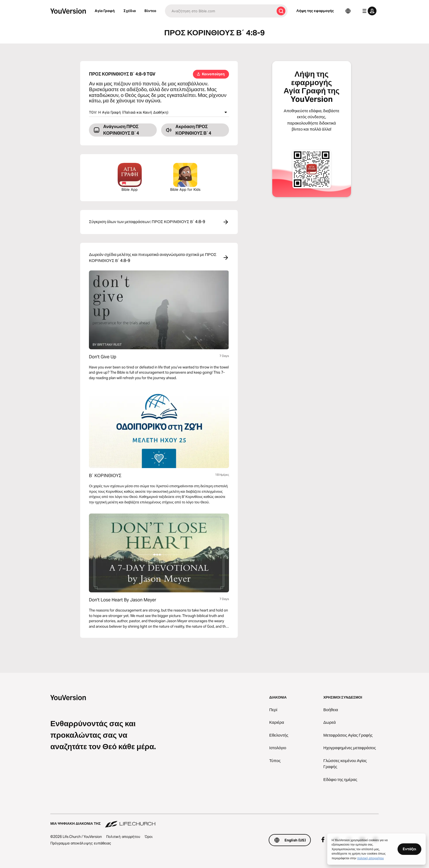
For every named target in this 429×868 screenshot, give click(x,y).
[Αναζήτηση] (220, 11)
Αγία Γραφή (105, 11)
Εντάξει (409, 849)
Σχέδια (130, 11)
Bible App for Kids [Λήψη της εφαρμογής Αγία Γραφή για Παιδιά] (185, 177)
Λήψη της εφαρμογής (315, 11)
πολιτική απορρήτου (370, 858)
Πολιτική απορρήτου (123, 837)
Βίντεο (150, 11)
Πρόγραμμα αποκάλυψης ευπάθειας (81, 843)
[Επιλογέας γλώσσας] (348, 11)
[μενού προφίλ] (368, 11)
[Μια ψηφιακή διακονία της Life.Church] (215, 821)
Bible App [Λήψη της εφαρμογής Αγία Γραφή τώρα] (130, 177)
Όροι (149, 837)
